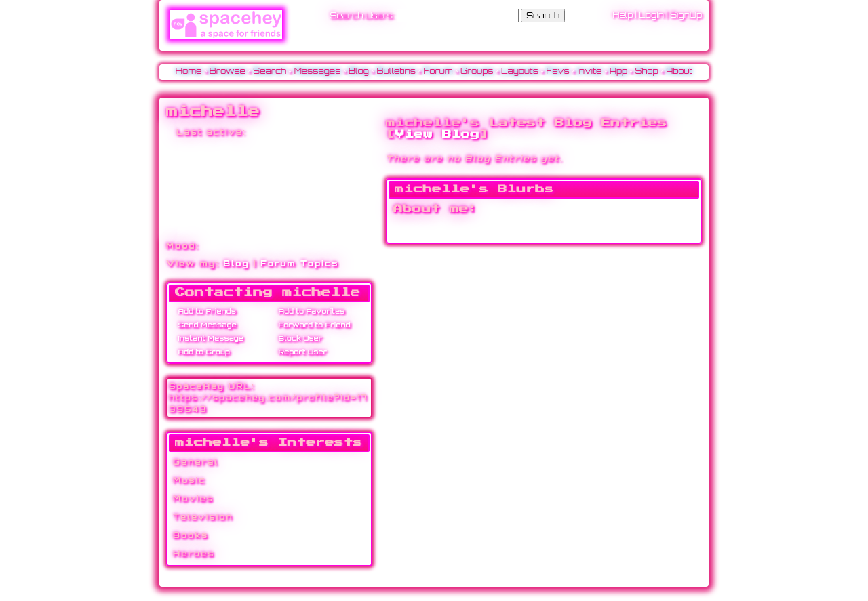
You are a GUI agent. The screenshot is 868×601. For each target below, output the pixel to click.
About (679, 71)
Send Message (205, 325)
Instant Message (209, 338)
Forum (438, 71)
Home (189, 71)
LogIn (651, 15)
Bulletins (396, 71)
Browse (228, 71)
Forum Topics (299, 263)
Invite (589, 71)
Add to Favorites (309, 311)
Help (623, 15)
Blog (359, 71)
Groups (477, 71)
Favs (558, 71)
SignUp (686, 15)
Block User (298, 338)
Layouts (520, 71)
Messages (318, 71)
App (618, 71)
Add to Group (202, 352)
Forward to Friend (312, 325)
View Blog (437, 134)
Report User (300, 352)
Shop (646, 71)
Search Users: (362, 15)
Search (543, 15)
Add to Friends (205, 311)
